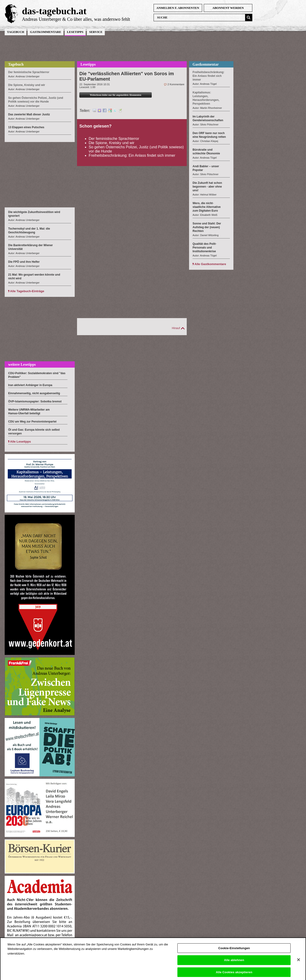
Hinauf (176, 328)
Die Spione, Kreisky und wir (112, 143)
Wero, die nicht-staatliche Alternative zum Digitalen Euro (207, 207)
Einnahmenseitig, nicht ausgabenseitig (34, 393)
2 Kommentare (176, 84)
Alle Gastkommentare (210, 264)
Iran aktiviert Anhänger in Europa (30, 385)
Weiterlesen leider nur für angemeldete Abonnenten (116, 95)
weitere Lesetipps (22, 364)
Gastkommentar (206, 64)
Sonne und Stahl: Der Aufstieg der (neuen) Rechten (207, 227)
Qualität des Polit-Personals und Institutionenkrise (204, 248)
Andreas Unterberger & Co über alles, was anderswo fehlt (76, 19)
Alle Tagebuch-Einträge (27, 291)
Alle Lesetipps (20, 442)
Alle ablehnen (234, 964)
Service (96, 32)
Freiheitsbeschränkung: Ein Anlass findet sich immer (132, 155)
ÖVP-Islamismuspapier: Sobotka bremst (35, 401)
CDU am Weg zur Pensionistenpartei (32, 422)
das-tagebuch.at (54, 11)
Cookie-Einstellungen (234, 952)
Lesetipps (75, 32)
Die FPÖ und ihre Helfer (24, 262)
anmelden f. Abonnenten (178, 8)
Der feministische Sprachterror (114, 139)
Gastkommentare (45, 32)
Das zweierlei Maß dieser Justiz (29, 114)
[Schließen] (299, 963)
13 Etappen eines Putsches (26, 127)
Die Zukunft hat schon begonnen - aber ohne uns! (207, 187)
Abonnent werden (228, 8)
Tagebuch (16, 32)
